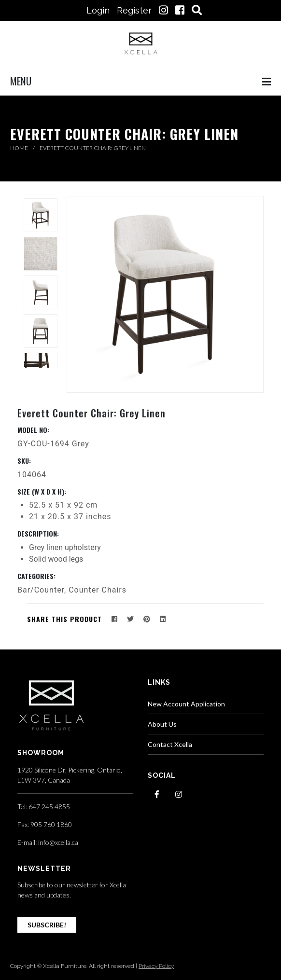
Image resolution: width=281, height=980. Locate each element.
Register (134, 10)
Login (98, 10)
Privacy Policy (156, 966)
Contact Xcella (170, 744)
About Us (162, 724)
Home (20, 148)
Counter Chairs (98, 590)
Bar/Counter (41, 590)
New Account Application (186, 704)
